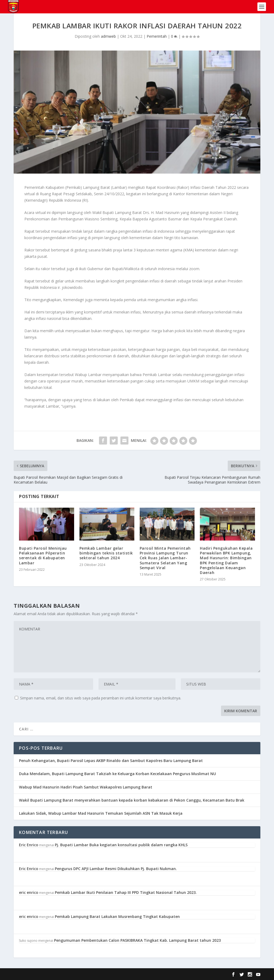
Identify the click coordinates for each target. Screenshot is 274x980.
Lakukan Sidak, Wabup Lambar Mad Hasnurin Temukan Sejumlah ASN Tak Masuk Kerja (101, 813)
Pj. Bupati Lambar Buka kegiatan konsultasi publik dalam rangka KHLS (121, 845)
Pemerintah (157, 36)
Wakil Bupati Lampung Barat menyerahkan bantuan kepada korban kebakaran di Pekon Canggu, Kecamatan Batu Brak (132, 800)
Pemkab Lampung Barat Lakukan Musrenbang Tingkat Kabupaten (117, 916)
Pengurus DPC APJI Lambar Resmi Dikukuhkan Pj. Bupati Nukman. (116, 869)
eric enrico (29, 892)
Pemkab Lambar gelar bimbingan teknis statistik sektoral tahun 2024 (106, 553)
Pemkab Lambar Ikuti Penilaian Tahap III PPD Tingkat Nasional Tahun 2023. (126, 892)
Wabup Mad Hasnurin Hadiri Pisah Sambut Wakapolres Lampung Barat (86, 787)
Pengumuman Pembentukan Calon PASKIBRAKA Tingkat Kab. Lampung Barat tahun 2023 (137, 940)
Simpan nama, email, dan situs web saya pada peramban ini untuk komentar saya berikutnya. (101, 698)
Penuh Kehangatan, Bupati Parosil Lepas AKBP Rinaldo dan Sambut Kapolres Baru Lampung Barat (111, 761)
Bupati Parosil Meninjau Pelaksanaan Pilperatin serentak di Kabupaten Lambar (43, 556)
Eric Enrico (29, 845)
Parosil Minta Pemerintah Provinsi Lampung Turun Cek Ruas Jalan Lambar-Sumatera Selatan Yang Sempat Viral (165, 558)
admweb (108, 36)
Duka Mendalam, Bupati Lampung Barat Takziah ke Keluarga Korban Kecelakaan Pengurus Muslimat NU (117, 774)
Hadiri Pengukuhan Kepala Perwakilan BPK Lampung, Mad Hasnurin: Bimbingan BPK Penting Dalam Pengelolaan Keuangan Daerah (226, 560)
